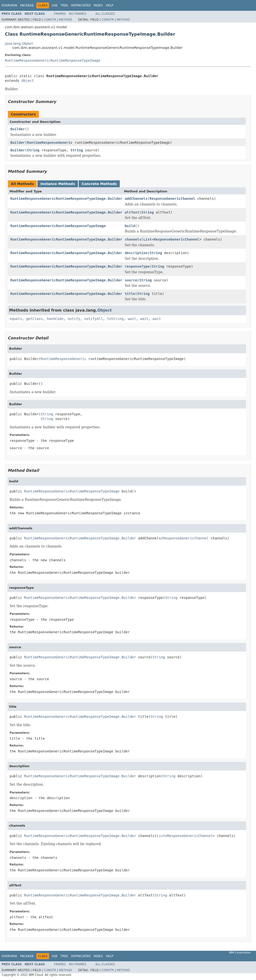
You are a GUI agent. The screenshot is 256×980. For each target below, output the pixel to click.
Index (98, 5)
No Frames (78, 14)
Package (27, 5)
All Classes (105, 14)
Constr (50, 20)
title (130, 294)
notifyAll (93, 319)
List (148, 239)
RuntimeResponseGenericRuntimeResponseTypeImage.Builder (66, 199)
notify (74, 319)
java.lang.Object (19, 43)
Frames (60, 14)
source (131, 280)
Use (55, 5)
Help (110, 5)
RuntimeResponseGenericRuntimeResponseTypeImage (53, 60)
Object (28, 81)
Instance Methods (58, 184)
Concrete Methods (99, 184)
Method (66, 20)
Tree (64, 5)
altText (132, 212)
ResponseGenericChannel (172, 199)
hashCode (55, 319)
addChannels (136, 199)
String (33, 150)
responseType (137, 266)
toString (115, 319)
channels (133, 239)
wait (132, 319)
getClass (34, 319)
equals (16, 319)
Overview (9, 5)
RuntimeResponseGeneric (50, 143)
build (130, 226)
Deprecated (81, 5)
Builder (18, 129)
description (136, 253)
